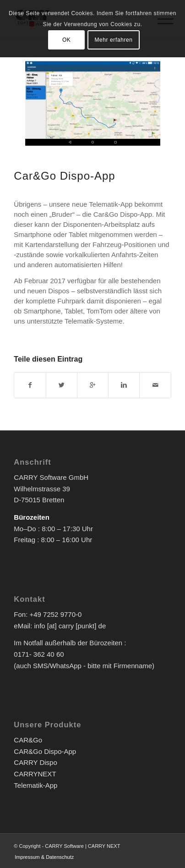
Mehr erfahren (113, 40)
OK (67, 40)
